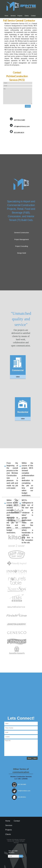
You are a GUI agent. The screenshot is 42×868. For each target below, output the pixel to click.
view (18, 377)
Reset (29, 758)
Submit (28, 106)
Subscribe (21, 856)
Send (35, 758)
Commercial (18, 370)
